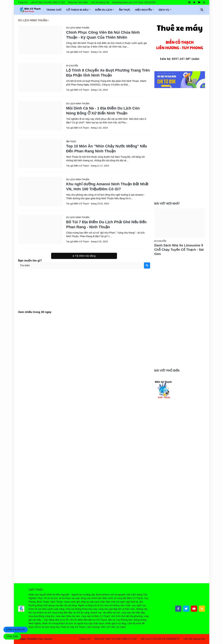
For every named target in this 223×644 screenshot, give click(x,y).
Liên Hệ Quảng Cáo (100, 2)
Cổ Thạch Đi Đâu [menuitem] (77, 10)
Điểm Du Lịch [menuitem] (104, 10)
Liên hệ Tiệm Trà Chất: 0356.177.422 (48, 2)
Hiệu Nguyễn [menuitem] (143, 10)
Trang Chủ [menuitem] (54, 10)
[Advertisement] (84, 293)
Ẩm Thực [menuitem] (125, 10)
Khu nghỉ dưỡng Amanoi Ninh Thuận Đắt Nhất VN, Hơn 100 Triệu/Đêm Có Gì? (107, 187)
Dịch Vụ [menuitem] (164, 10)
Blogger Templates (28, 639)
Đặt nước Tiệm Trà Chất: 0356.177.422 (116, 639)
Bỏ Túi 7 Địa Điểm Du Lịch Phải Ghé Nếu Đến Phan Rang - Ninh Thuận (106, 224)
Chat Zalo (12, 636)
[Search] (147, 265)
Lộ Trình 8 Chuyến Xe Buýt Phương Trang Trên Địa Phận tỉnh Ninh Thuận (108, 73)
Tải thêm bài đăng (85, 256)
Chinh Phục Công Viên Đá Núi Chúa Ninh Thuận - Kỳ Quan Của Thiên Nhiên (103, 35)
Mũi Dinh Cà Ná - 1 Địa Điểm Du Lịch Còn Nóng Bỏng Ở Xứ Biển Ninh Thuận (103, 111)
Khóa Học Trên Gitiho (78, 2)
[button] (202, 10)
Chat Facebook (16, 629)
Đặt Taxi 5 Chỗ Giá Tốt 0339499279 (160, 639)
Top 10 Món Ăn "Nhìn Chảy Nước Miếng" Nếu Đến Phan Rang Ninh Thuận (107, 149)
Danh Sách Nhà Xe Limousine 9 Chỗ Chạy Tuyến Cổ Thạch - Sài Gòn (179, 250)
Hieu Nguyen (46, 639)
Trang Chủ (23, 2)
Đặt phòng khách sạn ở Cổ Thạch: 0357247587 (134, 2)
